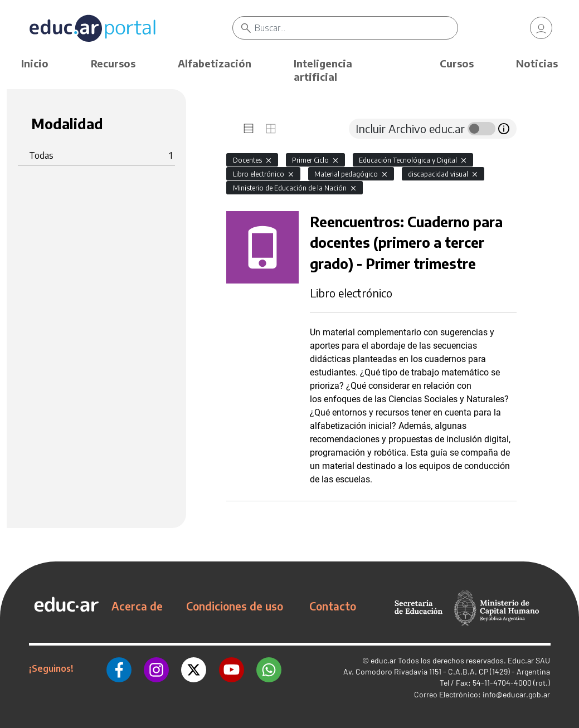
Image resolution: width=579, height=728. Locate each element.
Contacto (333, 606)
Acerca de (137, 606)
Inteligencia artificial (323, 70)
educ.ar (383, 660)
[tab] (249, 129)
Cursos (457, 63)
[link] (541, 28)
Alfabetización (215, 63)
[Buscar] (356, 28)
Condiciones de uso (235, 606)
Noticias (537, 63)
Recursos (113, 63)
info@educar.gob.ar (516, 694)
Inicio (35, 63)
